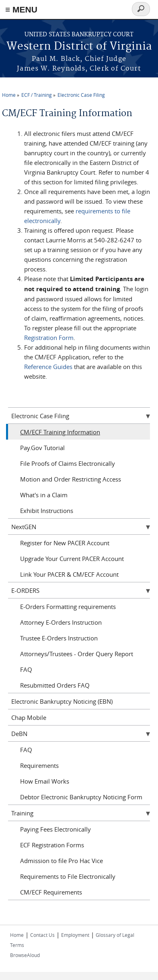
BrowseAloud (25, 955)
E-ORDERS (25, 590)
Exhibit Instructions (47, 511)
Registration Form (49, 338)
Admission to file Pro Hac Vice (62, 861)
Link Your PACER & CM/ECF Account (69, 574)
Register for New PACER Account (65, 543)
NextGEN (24, 527)
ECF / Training (37, 95)
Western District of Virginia (79, 47)
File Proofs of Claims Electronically (68, 463)
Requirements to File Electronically (68, 876)
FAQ (26, 669)
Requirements (39, 765)
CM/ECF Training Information (60, 432)
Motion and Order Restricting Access (71, 479)
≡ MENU (21, 9)
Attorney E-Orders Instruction (61, 622)
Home (9, 95)
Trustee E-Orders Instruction (59, 638)
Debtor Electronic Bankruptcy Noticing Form (81, 797)
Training (22, 813)
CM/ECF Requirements (51, 892)
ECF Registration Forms (52, 845)
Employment (75, 935)
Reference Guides (48, 367)
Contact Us (42, 935)
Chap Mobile (29, 717)
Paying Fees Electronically (55, 829)
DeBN (19, 734)
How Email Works (45, 781)
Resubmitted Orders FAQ (55, 685)
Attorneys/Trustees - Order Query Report (77, 654)
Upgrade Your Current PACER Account (72, 559)
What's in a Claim (44, 495)
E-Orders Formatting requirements (68, 607)
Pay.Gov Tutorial (42, 448)
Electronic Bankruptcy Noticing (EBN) (62, 701)
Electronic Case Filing (81, 95)
